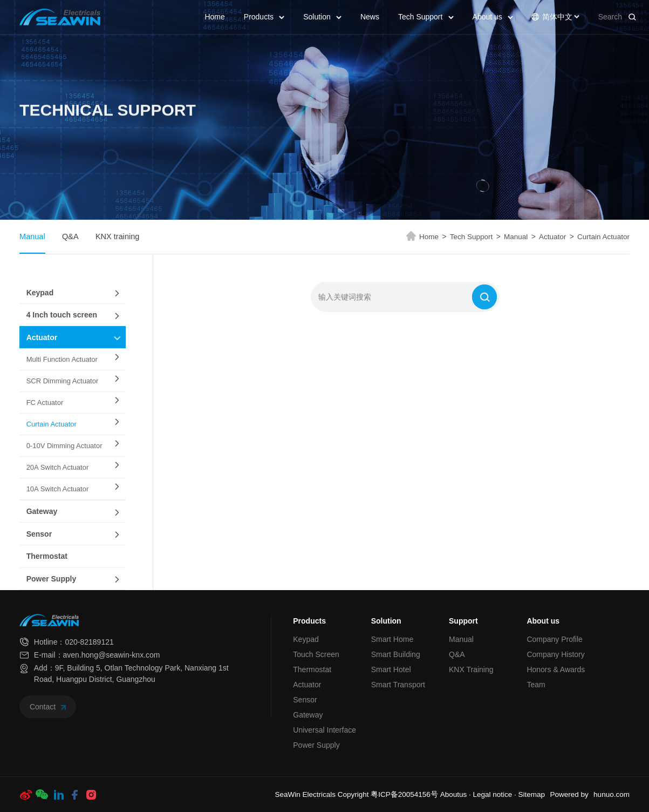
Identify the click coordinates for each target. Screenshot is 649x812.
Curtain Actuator (603, 237)
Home (214, 17)
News (370, 17)
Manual (32, 236)
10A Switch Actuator (58, 489)
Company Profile (555, 639)
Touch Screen (316, 654)
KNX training (117, 236)
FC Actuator (45, 402)
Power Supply (52, 579)
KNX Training (471, 669)
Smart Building (396, 654)
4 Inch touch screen (62, 315)
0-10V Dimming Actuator (64, 446)
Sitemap (532, 794)
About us (493, 17)
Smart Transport (398, 685)
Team (536, 685)
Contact (48, 707)
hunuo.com (612, 794)
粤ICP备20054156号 (404, 794)
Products (264, 17)
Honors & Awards (556, 669)
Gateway (42, 511)
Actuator (556, 237)
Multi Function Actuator (62, 359)
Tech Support (426, 17)
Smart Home (392, 639)
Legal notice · (495, 794)
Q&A (70, 236)
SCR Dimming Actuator (63, 381)
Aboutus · (457, 794)
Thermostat (47, 556)
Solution (322, 17)
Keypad (40, 293)
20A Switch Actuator (58, 467)
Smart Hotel (391, 669)
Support (463, 621)
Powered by (569, 794)
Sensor (39, 534)
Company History (555, 654)
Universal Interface (324, 730)
